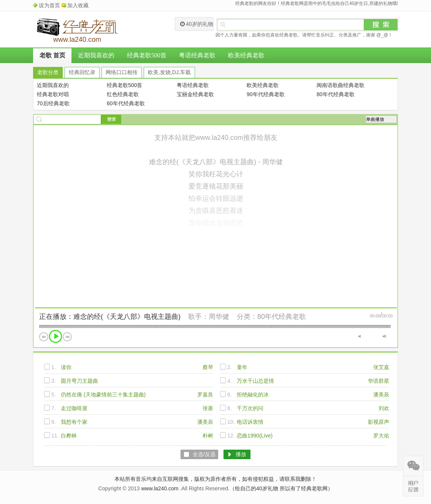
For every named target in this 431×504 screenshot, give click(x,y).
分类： (247, 317)
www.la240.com (160, 488)
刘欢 (384, 408)
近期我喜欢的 (96, 55)
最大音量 (384, 336)
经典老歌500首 (147, 55)
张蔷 (208, 408)
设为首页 (49, 5)
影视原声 (379, 422)
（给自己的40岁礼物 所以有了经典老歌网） (281, 488)
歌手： (198, 317)
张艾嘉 (381, 367)
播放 (55, 336)
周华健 (219, 317)
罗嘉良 (205, 395)
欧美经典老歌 (246, 55)
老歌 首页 (52, 55)
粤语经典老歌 (197, 55)
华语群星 (379, 381)
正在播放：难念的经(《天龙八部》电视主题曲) (110, 317)
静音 (360, 336)
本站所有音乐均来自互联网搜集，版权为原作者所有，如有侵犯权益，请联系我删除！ (215, 479)
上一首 (44, 337)
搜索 (381, 25)
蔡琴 (208, 367)
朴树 (208, 436)
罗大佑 (381, 436)
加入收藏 (78, 5)
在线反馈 (413, 486)
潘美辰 (381, 395)
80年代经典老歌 (282, 317)
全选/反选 (204, 454)
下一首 (67, 337)
